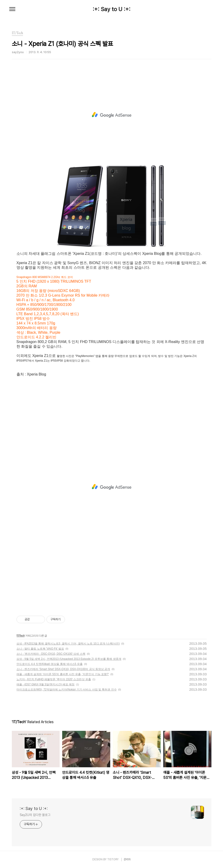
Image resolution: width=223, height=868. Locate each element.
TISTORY (113, 859)
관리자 (127, 859)
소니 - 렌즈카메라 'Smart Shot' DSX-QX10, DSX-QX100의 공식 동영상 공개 (63, 669)
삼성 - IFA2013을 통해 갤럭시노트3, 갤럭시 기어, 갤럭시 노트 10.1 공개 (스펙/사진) (68, 644)
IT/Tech (21, 636)
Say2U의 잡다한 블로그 (35, 815)
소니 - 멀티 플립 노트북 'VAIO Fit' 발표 (40, 649)
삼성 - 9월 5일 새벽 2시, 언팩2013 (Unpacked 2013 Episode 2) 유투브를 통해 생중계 (69, 659)
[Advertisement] (112, 115)
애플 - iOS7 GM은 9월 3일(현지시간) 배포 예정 (46, 684)
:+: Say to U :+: (111, 9)
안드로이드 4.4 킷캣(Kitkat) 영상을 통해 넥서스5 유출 (50, 664)
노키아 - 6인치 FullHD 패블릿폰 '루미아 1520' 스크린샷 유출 (54, 679)
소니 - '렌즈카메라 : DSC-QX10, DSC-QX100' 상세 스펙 (51, 654)
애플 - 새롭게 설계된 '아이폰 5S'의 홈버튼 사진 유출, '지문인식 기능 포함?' (63, 674)
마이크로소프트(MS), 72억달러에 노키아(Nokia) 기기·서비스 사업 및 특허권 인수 (67, 690)
